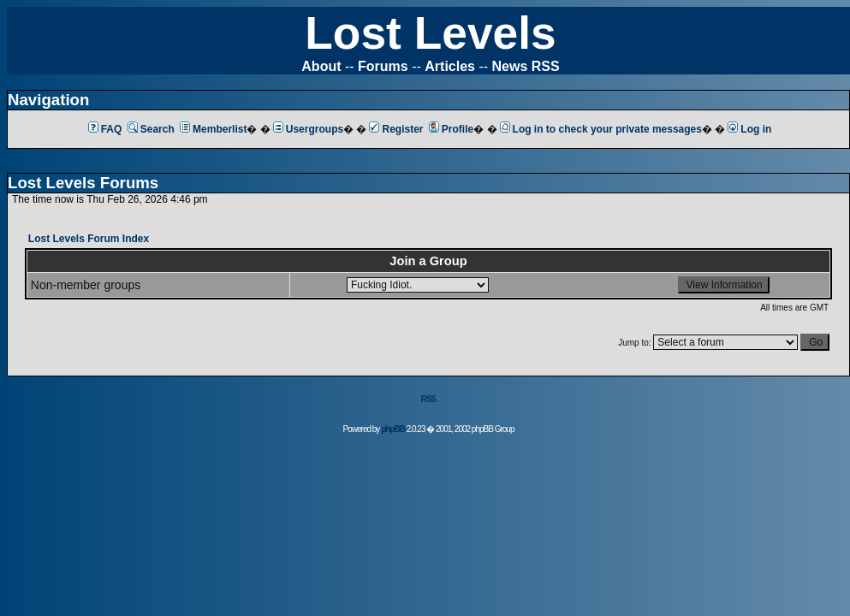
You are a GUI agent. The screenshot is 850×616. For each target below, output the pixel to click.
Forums (383, 66)
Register (396, 129)
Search (151, 129)
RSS (429, 399)
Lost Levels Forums (83, 183)
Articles (450, 66)
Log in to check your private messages (601, 129)
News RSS (526, 66)
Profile (451, 129)
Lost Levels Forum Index (89, 239)
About (321, 66)
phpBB (393, 429)
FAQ (105, 129)
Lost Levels (430, 33)
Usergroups (308, 129)
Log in (749, 129)
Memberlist (213, 129)
